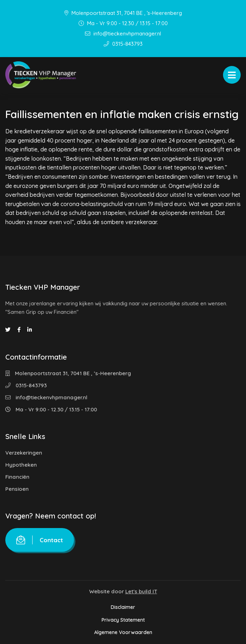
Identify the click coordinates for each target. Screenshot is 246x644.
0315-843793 (123, 44)
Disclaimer (123, 607)
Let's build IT (141, 591)
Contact (40, 540)
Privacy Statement (123, 620)
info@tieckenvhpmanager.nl (123, 34)
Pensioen (17, 489)
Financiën (17, 477)
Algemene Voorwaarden (123, 632)
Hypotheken (21, 465)
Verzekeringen (24, 453)
